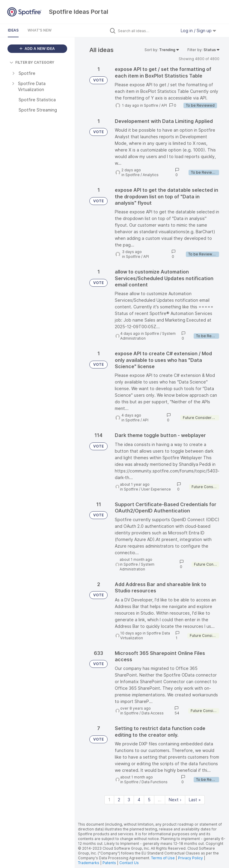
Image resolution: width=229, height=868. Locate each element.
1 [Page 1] (109, 800)
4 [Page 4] (139, 800)
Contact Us (129, 863)
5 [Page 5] (149, 800)
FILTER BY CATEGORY (32, 62)
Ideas (13, 30)
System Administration (137, 567)
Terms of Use (163, 858)
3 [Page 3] (129, 800)
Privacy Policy (190, 858)
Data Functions (155, 782)
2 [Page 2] (119, 800)
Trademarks (89, 863)
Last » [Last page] (195, 800)
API (164, 105)
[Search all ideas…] (146, 31)
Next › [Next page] (175, 800)
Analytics (151, 175)
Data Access (153, 713)
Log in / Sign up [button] (198, 31)
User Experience (156, 489)
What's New (40, 30)
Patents (109, 863)
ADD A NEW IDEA (37, 49)
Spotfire (151, 105)
